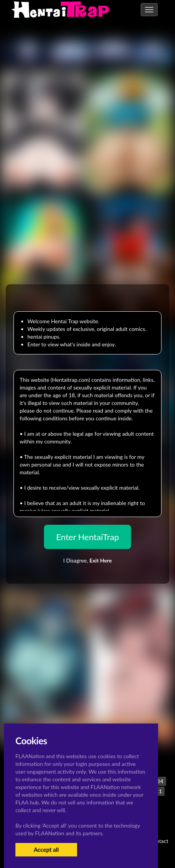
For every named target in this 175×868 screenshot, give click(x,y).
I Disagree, (87, 560)
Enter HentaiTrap (87, 537)
